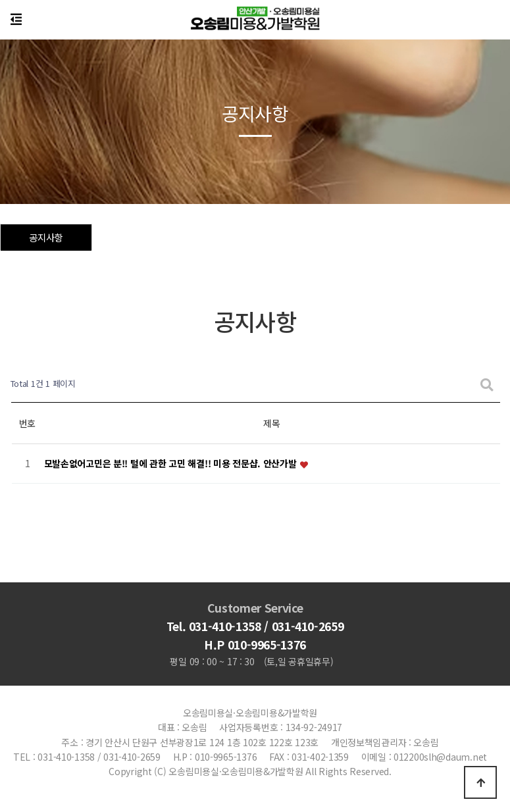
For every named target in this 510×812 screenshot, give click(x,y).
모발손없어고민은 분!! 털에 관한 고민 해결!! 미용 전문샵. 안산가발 (172, 464)
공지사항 (46, 238)
